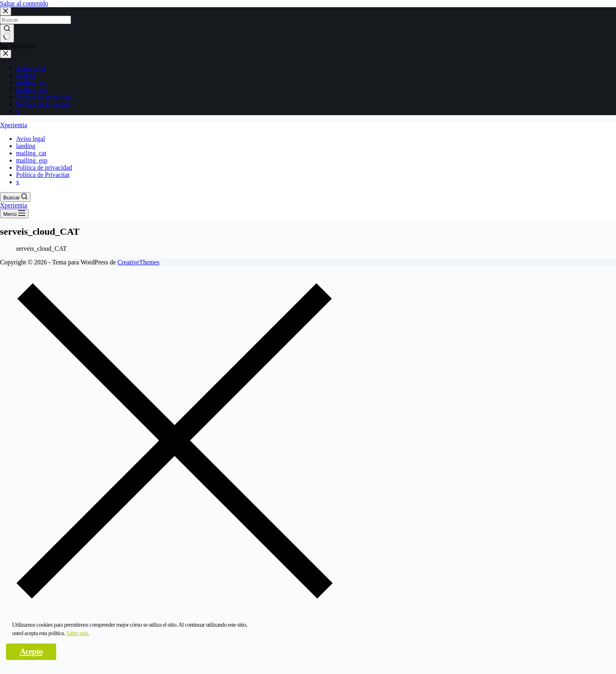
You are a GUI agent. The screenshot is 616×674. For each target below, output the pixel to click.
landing (26, 75)
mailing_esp (32, 90)
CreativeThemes (139, 262)
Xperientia (14, 125)
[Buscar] (15, 197)
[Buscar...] (36, 20)
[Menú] (14, 214)
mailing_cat (31, 82)
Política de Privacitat (43, 104)
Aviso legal (30, 68)
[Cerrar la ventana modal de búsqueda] (6, 11)
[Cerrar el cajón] (6, 54)
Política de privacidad (44, 97)
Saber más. (78, 633)
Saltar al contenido (24, 3)
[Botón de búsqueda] (7, 33)
